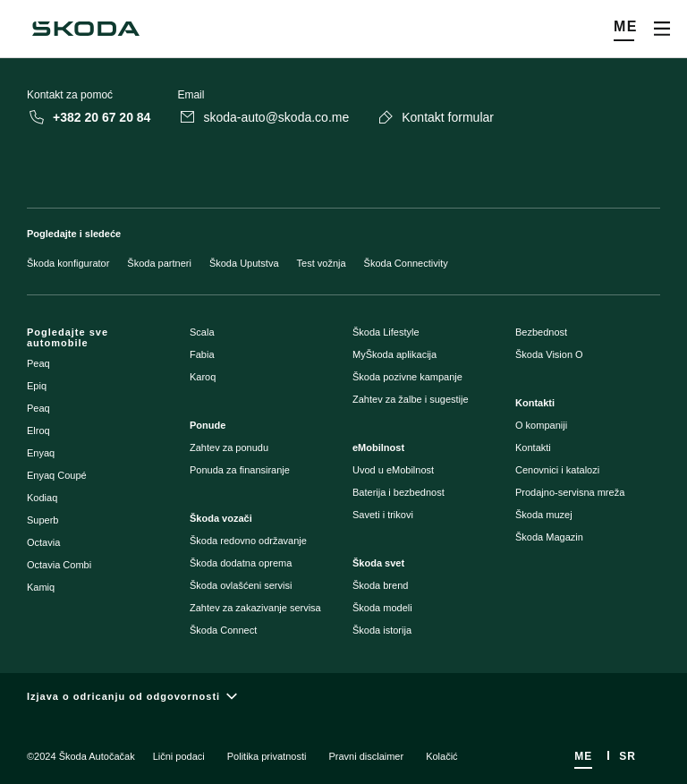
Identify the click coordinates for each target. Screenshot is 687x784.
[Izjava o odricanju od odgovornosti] (343, 697)
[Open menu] (662, 29)
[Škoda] (86, 29)
